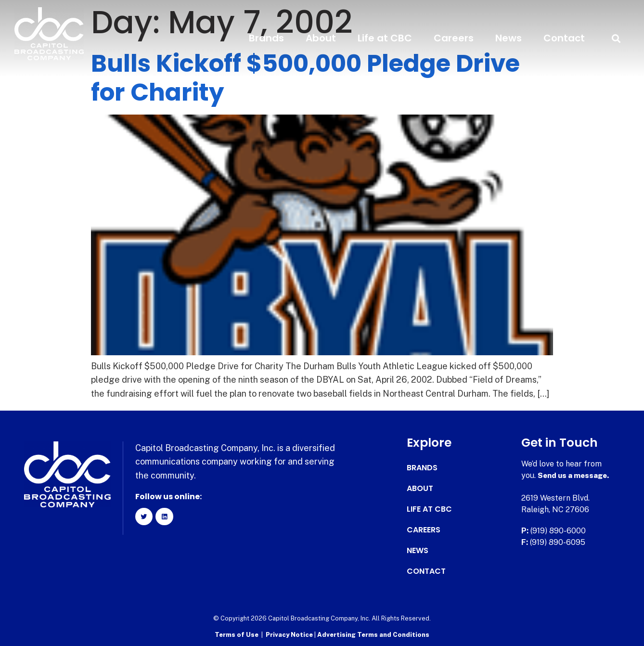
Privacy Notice (290, 634)
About (321, 38)
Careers (454, 38)
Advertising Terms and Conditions (373, 634)
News (509, 38)
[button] (616, 38)
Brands (266, 38)
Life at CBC (385, 38)
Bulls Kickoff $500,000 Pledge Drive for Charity (305, 78)
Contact (564, 38)
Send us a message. (575, 475)
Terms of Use (237, 634)
